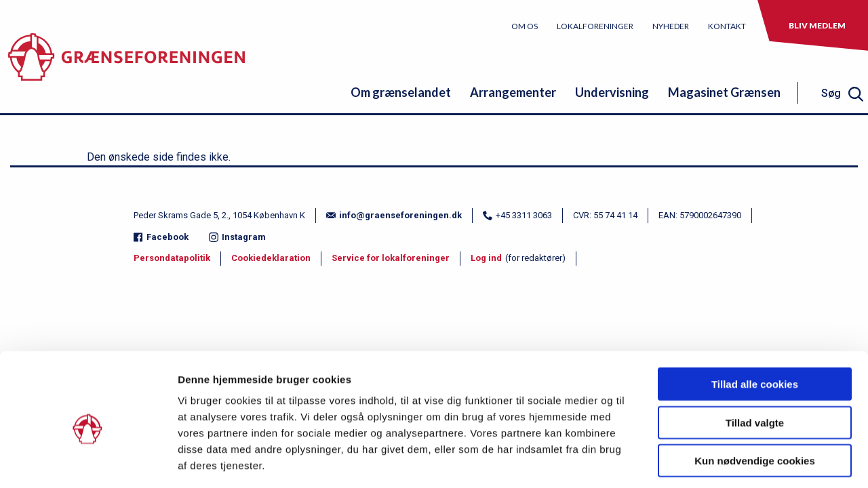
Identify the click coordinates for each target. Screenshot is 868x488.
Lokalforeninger (595, 26)
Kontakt (727, 26)
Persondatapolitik (172, 258)
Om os (525, 26)
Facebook (161, 237)
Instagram (237, 237)
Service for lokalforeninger (391, 258)
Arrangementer (513, 92)
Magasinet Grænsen (724, 92)
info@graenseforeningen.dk (394, 215)
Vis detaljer (705, 461)
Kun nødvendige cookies (755, 402)
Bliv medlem (817, 25)
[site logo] (126, 64)
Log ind (486, 258)
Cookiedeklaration (271, 258)
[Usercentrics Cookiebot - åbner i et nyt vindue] (88, 462)
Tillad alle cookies (755, 325)
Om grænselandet (401, 92)
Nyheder (671, 26)
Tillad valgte (755, 364)
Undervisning (612, 92)
